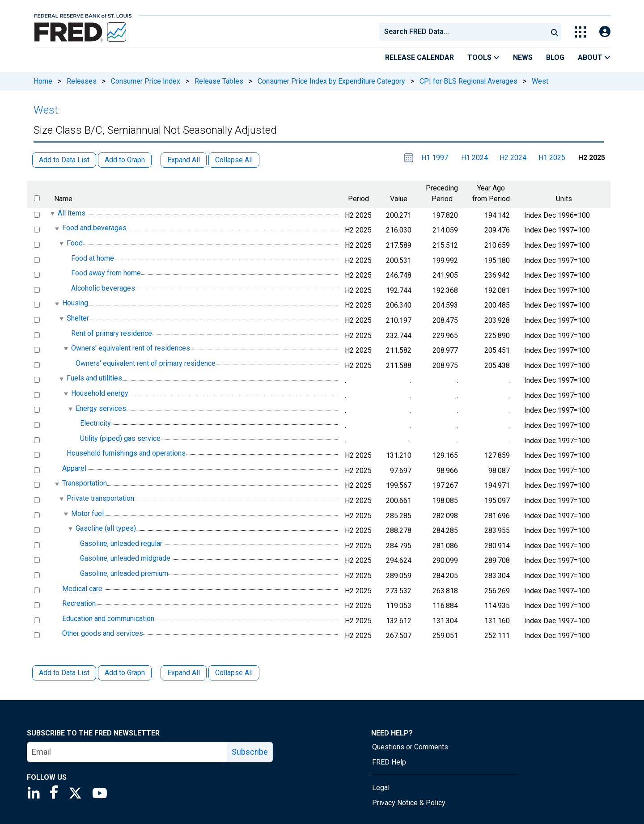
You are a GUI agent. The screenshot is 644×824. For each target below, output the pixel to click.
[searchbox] (465, 32)
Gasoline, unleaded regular (121, 543)
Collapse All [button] (234, 160)
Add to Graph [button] (125, 160)
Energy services (101, 408)
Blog (555, 57)
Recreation (79, 603)
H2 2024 (513, 158)
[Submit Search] (555, 32)
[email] (127, 752)
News (523, 57)
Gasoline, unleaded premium (124, 573)
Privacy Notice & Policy (409, 803)
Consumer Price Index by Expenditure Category (331, 81)
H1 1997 (435, 158)
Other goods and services (103, 634)
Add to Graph (125, 673)
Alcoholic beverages (103, 288)
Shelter (78, 318)
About (594, 57)
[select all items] (37, 198)
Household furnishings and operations (126, 453)
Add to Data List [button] (64, 160)
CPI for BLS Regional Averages (468, 81)
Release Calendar (419, 57)
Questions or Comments (410, 747)
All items (72, 213)
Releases (82, 81)
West (540, 81)
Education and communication (108, 619)
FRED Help (389, 762)
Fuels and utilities (94, 378)
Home (43, 81)
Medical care (82, 589)
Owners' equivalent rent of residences (131, 348)
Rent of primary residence (112, 333)
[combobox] (462, 32)
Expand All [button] (184, 160)
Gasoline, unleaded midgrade (125, 559)
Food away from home (106, 273)
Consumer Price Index (146, 81)
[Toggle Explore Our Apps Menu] (580, 32)
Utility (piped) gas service (120, 438)
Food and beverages (94, 228)
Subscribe (250, 752)
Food (75, 243)
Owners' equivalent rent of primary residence (146, 363)
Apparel (74, 468)
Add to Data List (64, 673)
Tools (483, 57)
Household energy (100, 393)
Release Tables (219, 81)
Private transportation (100, 498)
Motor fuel (87, 513)
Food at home (93, 258)
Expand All (184, 673)
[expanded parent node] (52, 213)
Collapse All (234, 673)
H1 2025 (552, 158)
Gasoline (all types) (106, 528)
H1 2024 (475, 158)
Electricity (95, 423)
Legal (381, 788)
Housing (75, 303)
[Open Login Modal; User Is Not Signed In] (605, 32)
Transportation (85, 484)
